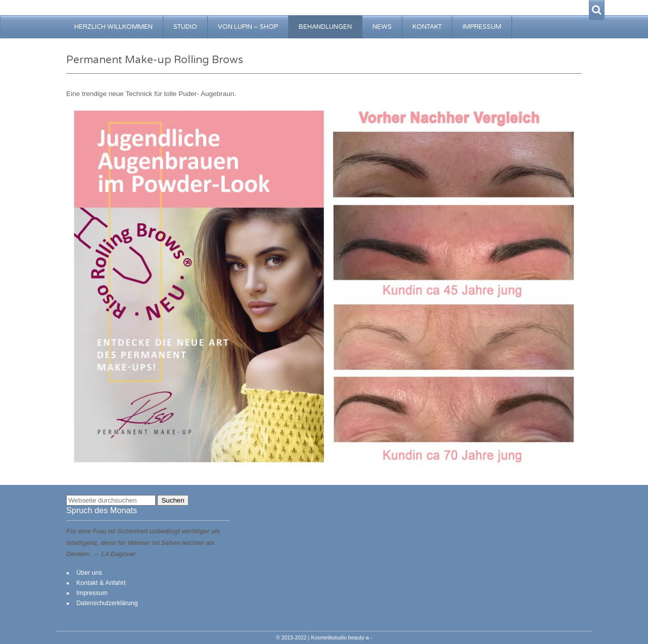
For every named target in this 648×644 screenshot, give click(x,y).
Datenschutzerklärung (107, 603)
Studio (185, 27)
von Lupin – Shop (248, 27)
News (382, 27)
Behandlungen (325, 27)
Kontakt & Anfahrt (101, 583)
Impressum (482, 27)
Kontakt (427, 27)
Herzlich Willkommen (113, 27)
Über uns (89, 573)
